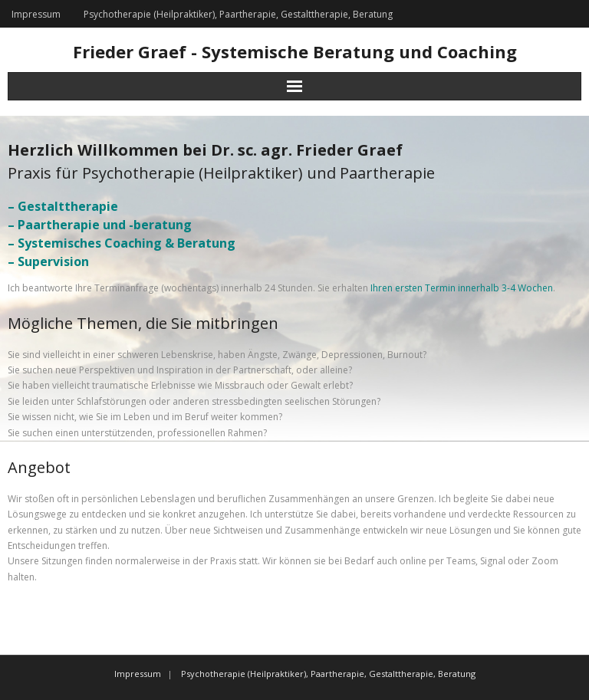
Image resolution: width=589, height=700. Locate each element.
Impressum (36, 14)
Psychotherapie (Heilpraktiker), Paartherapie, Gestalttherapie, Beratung (238, 14)
